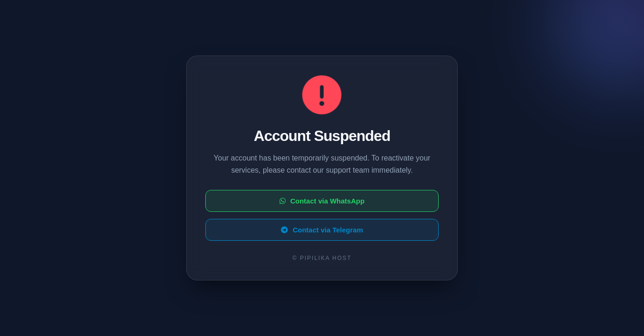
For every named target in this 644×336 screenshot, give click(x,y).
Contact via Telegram (322, 230)
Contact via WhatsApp (322, 201)
